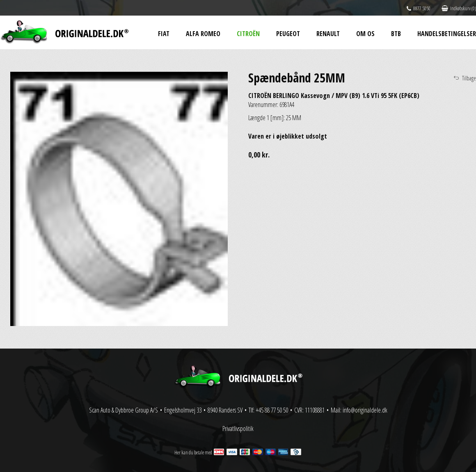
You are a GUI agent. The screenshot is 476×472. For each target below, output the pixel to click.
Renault (328, 34)
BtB (396, 34)
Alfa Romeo (203, 34)
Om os (365, 34)
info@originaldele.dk (365, 410)
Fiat (164, 34)
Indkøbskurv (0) (459, 8)
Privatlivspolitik (238, 429)
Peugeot (288, 34)
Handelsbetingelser (447, 34)
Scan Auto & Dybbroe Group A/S (124, 410)
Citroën (248, 34)
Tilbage (469, 78)
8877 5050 (419, 8)
